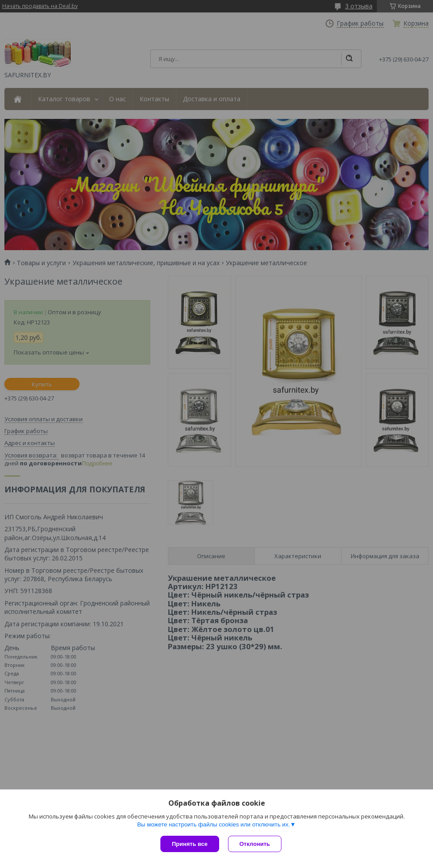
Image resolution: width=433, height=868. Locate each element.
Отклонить (255, 844)
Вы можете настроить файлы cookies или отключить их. (213, 824)
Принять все (190, 844)
